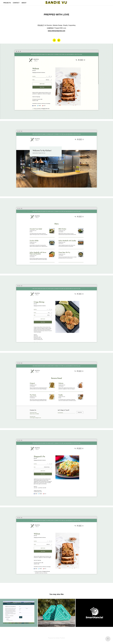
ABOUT (24, 3)
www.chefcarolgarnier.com (56, 31)
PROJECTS (7, 3)
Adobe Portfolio (60, 638)
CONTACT (16, 3)
